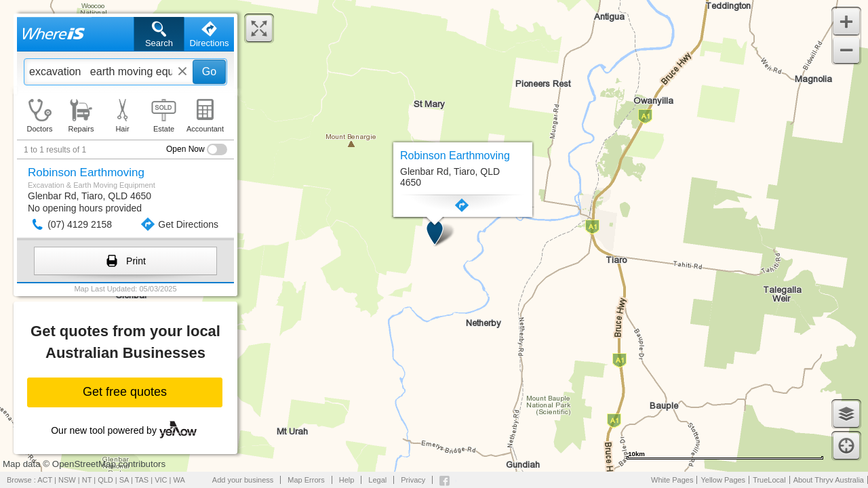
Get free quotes (125, 392)
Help (347, 480)
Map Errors (306, 480)
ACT (45, 480)
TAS (142, 480)
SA (124, 480)
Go (209, 72)
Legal (377, 480)
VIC (161, 480)
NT (87, 480)
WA (179, 480)
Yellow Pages (723, 480)
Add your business (243, 480)
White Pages (672, 480)
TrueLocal (769, 480)
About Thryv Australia (829, 480)
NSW (67, 480)
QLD (105, 480)
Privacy (413, 480)
